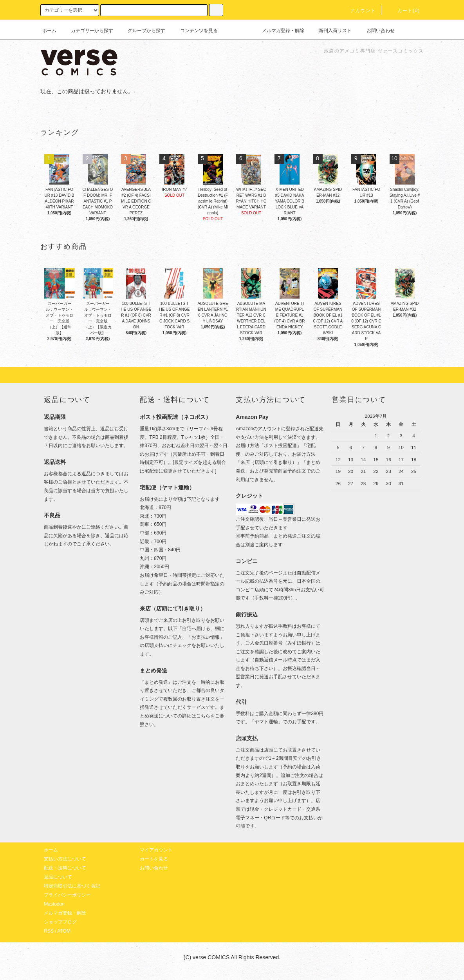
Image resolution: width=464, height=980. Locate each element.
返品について (58, 877)
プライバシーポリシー (67, 895)
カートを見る (154, 859)
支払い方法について (65, 859)
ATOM (64, 931)
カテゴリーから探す (87, 31)
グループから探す (142, 31)
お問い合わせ (376, 31)
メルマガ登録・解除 (278, 31)
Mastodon (54, 904)
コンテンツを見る (194, 31)
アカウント (358, 11)
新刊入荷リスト (330, 31)
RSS (49, 931)
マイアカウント (156, 850)
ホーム (49, 31)
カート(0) (404, 11)
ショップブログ (60, 922)
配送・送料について (65, 868)
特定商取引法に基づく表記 (72, 886)
